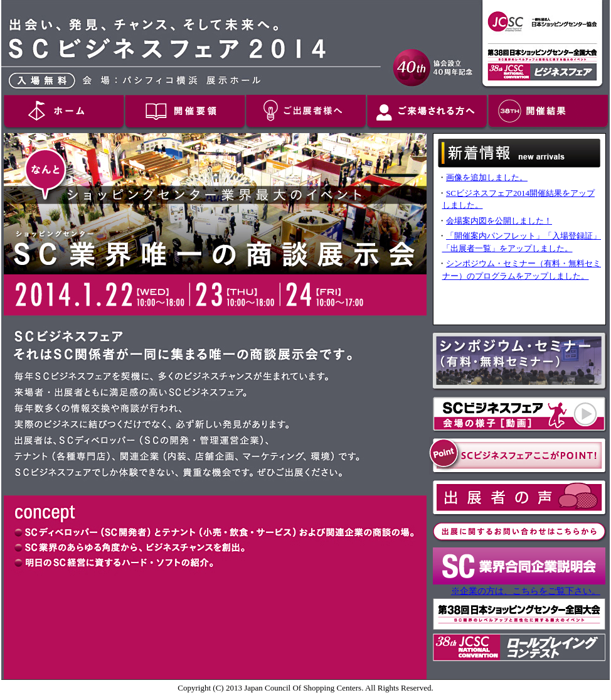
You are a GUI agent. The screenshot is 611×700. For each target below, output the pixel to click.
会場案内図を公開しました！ (499, 221)
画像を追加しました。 (487, 177)
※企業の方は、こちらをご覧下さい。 (526, 591)
